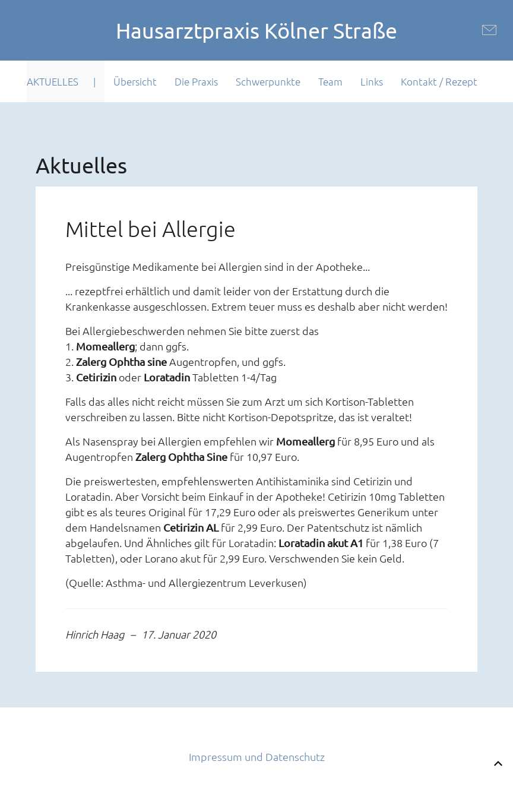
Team (330, 81)
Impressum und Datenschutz (257, 756)
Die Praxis (196, 81)
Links (372, 81)
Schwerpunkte (268, 81)
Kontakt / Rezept (439, 81)
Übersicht (135, 81)
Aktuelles (53, 81)
